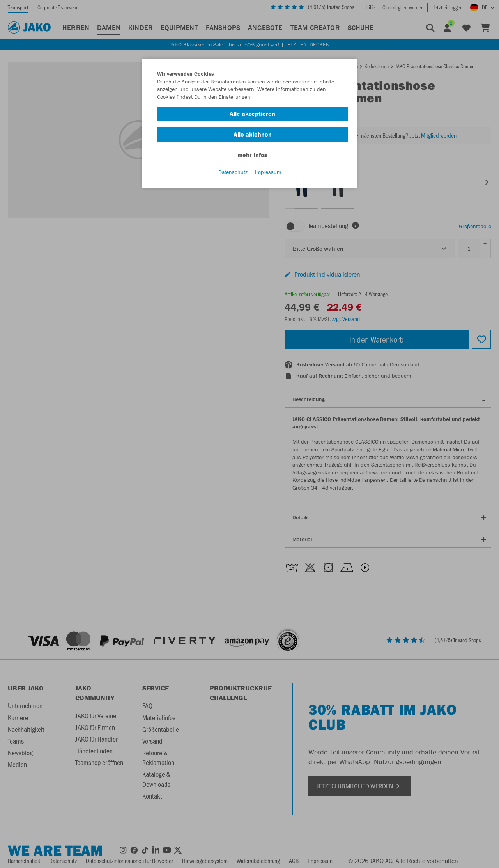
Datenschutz (233, 172)
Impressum (268, 172)
